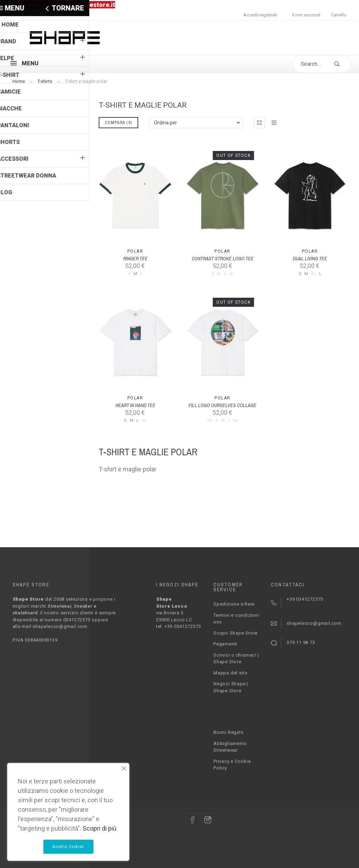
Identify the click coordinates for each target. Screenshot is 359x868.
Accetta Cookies (68, 847)
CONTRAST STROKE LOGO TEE (223, 259)
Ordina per (166, 123)
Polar (135, 251)
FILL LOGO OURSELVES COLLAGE (223, 405)
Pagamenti (225, 644)
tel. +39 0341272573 (179, 626)
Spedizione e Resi (234, 604)
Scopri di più (100, 828)
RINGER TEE (135, 259)
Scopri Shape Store (235, 633)
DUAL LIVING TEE (310, 259)
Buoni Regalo (228, 732)
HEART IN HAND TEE (135, 405)
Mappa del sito (231, 673)
